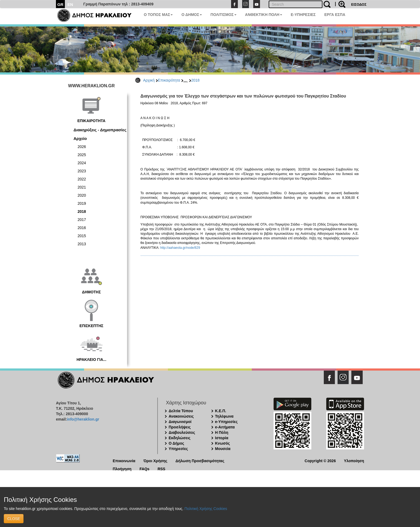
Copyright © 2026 (320, 460)
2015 (82, 236)
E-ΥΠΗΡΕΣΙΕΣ (303, 15)
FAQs (144, 469)
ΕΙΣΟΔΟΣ (359, 4)
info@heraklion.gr (83, 419)
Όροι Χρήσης (156, 460)
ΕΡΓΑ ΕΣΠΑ (335, 15)
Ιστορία (222, 438)
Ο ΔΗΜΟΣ (191, 15)
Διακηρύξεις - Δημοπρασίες (100, 130)
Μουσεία (223, 449)
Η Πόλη (222, 432)
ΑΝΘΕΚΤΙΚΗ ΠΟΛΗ (264, 15)
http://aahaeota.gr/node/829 (180, 248)
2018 (195, 80)
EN (70, 4)
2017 (82, 220)
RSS (161, 469)
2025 (82, 155)
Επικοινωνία (124, 460)
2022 (82, 179)
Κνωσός (223, 443)
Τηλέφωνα (224, 416)
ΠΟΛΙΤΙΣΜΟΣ (224, 15)
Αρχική (149, 80)
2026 (82, 147)
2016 (82, 228)
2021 (82, 187)
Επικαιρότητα (169, 80)
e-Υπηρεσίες (226, 422)
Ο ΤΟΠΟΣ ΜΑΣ (158, 15)
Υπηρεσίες (178, 449)
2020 (82, 195)
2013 (82, 244)
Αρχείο (80, 138)
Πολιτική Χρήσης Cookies (206, 509)
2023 (82, 171)
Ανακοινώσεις (181, 416)
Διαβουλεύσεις (182, 432)
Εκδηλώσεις (180, 438)
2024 (82, 163)
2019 (82, 203)
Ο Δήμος (176, 443)
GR (60, 4)
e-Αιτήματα (225, 427)
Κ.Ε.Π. (221, 411)
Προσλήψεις (180, 427)
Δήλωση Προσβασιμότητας (200, 460)
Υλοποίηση (354, 460)
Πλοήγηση (122, 469)
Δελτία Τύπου (181, 411)
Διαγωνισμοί (180, 422)
